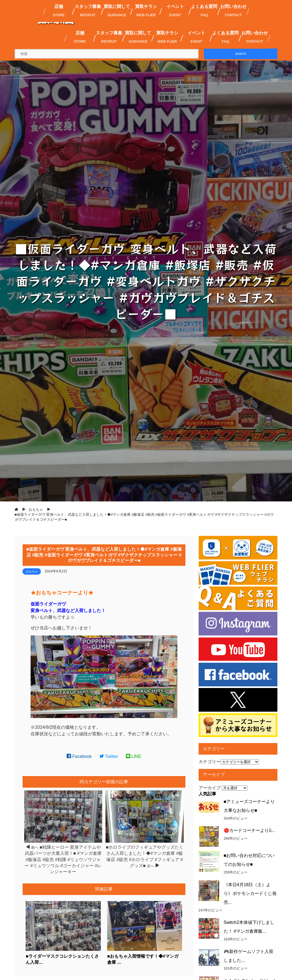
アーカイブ (210, 788)
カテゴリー (210, 762)
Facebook (79, 756)
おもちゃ (32, 571)
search (240, 54)
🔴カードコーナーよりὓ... (249, 830)
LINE (134, 756)
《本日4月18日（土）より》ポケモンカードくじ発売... (250, 893)
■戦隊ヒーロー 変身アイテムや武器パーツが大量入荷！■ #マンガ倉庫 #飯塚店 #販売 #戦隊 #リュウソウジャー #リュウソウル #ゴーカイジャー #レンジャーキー (63, 860)
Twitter (109, 756)
